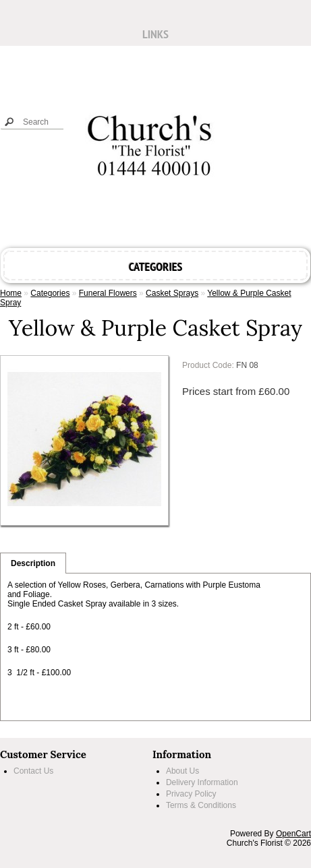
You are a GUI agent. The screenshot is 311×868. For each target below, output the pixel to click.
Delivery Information (202, 782)
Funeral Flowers (108, 293)
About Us (182, 771)
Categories (50, 293)
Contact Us (33, 771)
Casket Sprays (172, 293)
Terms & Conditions (201, 805)
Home (11, 293)
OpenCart (293, 834)
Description (33, 563)
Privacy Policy (191, 794)
